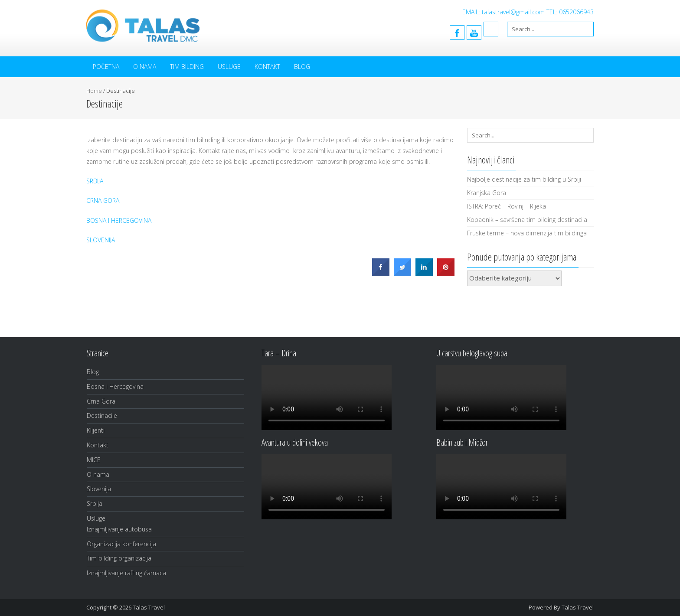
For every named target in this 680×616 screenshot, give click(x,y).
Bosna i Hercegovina (115, 386)
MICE (94, 460)
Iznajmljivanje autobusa (119, 529)
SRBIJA (95, 181)
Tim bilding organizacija (119, 558)
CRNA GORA (103, 200)
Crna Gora (101, 401)
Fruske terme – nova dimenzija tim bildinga (527, 233)
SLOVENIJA (101, 240)
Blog (302, 67)
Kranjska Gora (487, 193)
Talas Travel (578, 607)
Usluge (229, 67)
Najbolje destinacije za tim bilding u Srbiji (524, 179)
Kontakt (267, 67)
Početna (106, 67)
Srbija (95, 504)
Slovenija (99, 489)
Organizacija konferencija (121, 544)
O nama (145, 67)
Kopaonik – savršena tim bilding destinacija (527, 220)
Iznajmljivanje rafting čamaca (126, 573)
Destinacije (102, 416)
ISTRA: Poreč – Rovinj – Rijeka (507, 206)
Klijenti (96, 430)
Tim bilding (187, 67)
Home (94, 91)
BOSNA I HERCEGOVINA (119, 220)
